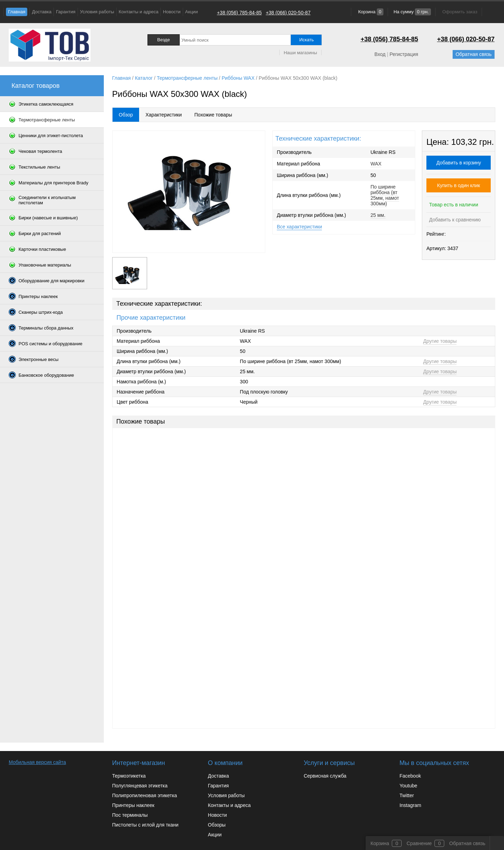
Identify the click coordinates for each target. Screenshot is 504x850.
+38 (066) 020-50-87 (288, 13)
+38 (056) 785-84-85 (239, 13)
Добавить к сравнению (454, 220)
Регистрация (404, 54)
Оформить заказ (460, 12)
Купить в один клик (459, 185)
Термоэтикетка (129, 776)
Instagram (410, 805)
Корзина (370, 12)
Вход (380, 54)
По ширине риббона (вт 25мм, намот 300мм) (385, 195)
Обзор (126, 115)
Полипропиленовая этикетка (145, 795)
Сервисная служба (325, 776)
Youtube (408, 786)
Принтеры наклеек (133, 805)
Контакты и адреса (139, 12)
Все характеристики (299, 227)
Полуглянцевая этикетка (140, 786)
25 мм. (378, 215)
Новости (172, 12)
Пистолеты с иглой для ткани (145, 825)
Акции (192, 12)
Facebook (410, 776)
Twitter (407, 795)
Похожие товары (213, 115)
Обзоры (217, 825)
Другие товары (440, 341)
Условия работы (97, 12)
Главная (17, 12)
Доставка (42, 12)
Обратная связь (473, 54)
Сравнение (419, 843)
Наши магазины (300, 53)
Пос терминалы (130, 815)
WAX (376, 164)
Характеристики (164, 115)
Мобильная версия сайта (37, 762)
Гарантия (66, 12)
